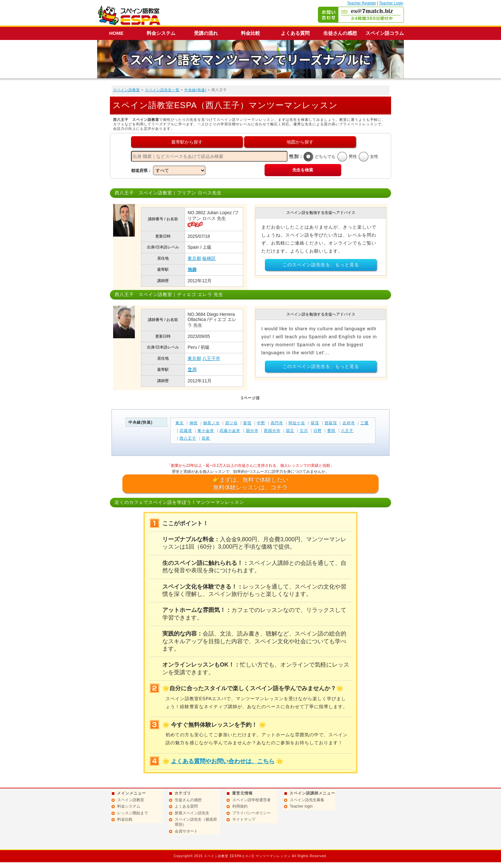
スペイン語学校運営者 (251, 800)
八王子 (347, 431)
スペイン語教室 (127, 90)
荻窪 (315, 423)
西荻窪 (331, 423)
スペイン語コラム (385, 33)
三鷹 (365, 423)
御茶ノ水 (212, 423)
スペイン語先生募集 (307, 800)
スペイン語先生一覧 (162, 90)
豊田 (331, 431)
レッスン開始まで (133, 813)
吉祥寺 (349, 423)
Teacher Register (362, 3)
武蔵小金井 (230, 431)
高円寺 (277, 423)
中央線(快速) (195, 90)
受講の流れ (206, 33)
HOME (116, 33)
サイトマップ (244, 819)
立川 (192, 370)
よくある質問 (295, 33)
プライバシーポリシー (251, 813)
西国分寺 (272, 431)
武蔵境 (186, 431)
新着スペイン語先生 (192, 813)
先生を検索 (303, 170)
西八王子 (188, 438)
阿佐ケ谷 (297, 423)
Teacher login (301, 806)
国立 (290, 431)
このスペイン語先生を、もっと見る (321, 265)
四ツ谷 (231, 423)
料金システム (161, 33)
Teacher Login (391, 3)
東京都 (194, 258)
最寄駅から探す (187, 142)
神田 (194, 423)
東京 (180, 423)
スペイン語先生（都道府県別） (196, 822)
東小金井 (206, 431)
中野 (261, 423)
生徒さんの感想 (340, 33)
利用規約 (240, 806)
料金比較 (250, 33)
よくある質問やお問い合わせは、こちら (223, 761)
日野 (318, 431)
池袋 (192, 270)
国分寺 (252, 431)
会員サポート (186, 831)
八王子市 (211, 358)
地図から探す (300, 142)
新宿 (247, 423)
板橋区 (209, 258)
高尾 (206, 438)
